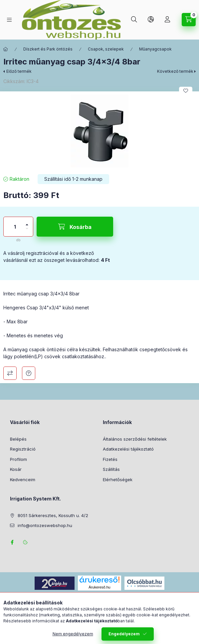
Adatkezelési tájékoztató (128, 449)
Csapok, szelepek (106, 49)
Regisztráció (23, 449)
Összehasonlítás (10, 373)
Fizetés (110, 459)
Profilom (18, 459)
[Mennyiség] (15, 227)
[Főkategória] (6, 49)
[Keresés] (134, 20)
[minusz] (27, 231)
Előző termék (19, 71)
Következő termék (175, 71)
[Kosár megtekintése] (189, 20)
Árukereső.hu (99, 587)
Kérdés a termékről (29, 373)
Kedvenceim (23, 480)
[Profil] (167, 20)
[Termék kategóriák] (9, 20)
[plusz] (27, 222)
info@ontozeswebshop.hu (45, 525)
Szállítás (111, 469)
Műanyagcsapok (155, 49)
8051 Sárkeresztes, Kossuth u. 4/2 (53, 515)
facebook (12, 542)
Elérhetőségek (118, 480)
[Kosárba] (75, 227)
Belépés (18, 439)
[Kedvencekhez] (186, 91)
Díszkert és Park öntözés (48, 49)
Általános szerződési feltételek (135, 439)
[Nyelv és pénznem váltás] (151, 20)
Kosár (16, 469)
